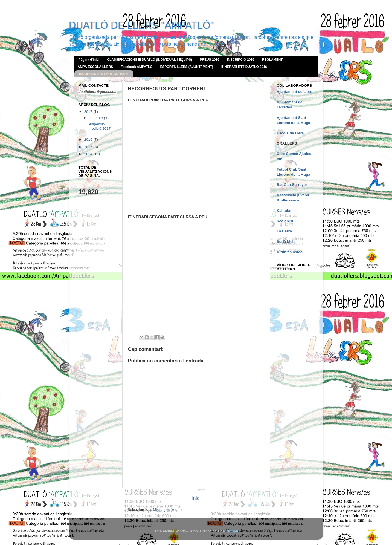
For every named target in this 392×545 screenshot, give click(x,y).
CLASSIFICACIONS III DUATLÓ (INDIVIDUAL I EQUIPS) (149, 60)
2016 (89, 139)
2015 (89, 147)
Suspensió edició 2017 (99, 126)
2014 (89, 154)
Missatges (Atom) (167, 510)
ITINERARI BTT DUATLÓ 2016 (244, 67)
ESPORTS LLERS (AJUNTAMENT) (187, 67)
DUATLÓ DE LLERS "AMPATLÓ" (141, 25)
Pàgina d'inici (89, 60)
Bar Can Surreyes (292, 185)
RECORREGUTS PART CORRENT (104, 74)
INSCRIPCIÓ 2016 (241, 60)
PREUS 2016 (209, 60)
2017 (89, 112)
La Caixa (284, 231)
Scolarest (285, 221)
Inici (196, 498)
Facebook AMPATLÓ (137, 67)
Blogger (232, 531)
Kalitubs (284, 211)
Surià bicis (286, 242)
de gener (96, 118)
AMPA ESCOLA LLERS (95, 67)
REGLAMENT (272, 60)
